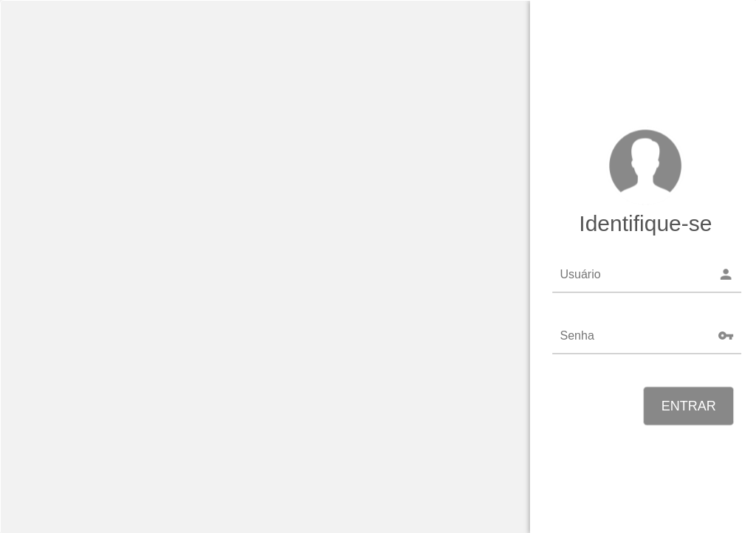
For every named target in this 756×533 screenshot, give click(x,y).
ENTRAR (689, 406)
